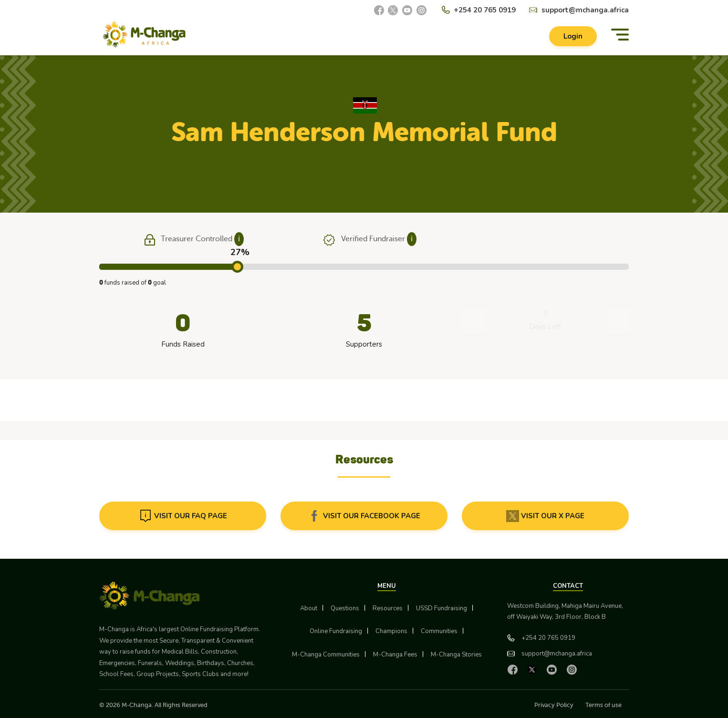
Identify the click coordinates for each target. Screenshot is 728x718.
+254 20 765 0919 (485, 10)
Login (573, 36)
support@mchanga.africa (585, 10)
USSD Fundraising (442, 608)
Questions (345, 608)
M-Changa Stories (456, 655)
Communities (439, 631)
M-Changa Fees (395, 655)
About (309, 608)
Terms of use (603, 705)
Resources (388, 608)
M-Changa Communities (326, 655)
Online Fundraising (336, 631)
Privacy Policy (554, 705)
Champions (391, 631)
